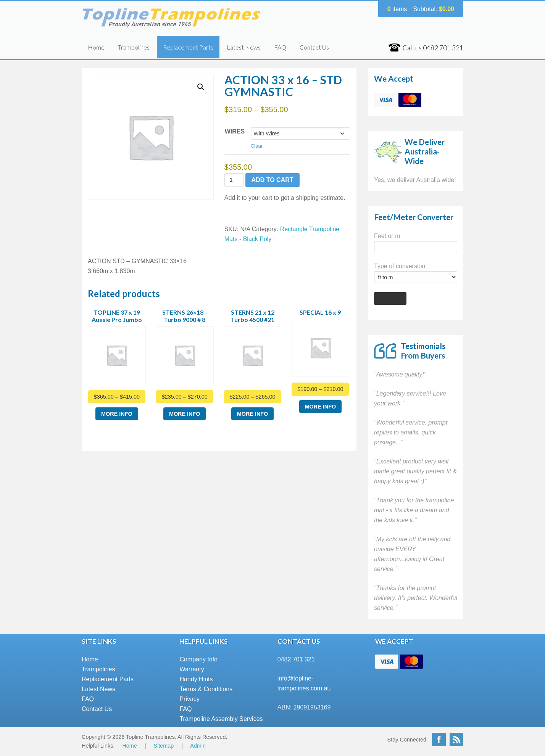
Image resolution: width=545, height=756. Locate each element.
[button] (201, 87)
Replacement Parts (188, 47)
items (397, 9)
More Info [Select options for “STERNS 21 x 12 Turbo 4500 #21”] (253, 414)
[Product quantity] (234, 180)
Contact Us (314, 47)
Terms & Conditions (206, 689)
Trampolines (134, 47)
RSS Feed (456, 739)
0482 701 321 (296, 659)
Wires (235, 131)
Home (96, 47)
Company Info (198, 659)
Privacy (189, 699)
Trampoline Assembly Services (221, 719)
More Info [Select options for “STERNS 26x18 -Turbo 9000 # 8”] (185, 414)
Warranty (192, 669)
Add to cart (272, 180)
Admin (198, 746)
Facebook (439, 739)
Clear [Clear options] (257, 146)
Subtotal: (434, 9)
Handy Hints (196, 679)
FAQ (280, 47)
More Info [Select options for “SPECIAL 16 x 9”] (321, 407)
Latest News (244, 47)
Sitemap (164, 746)
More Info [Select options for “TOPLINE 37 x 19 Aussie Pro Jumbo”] (117, 414)
